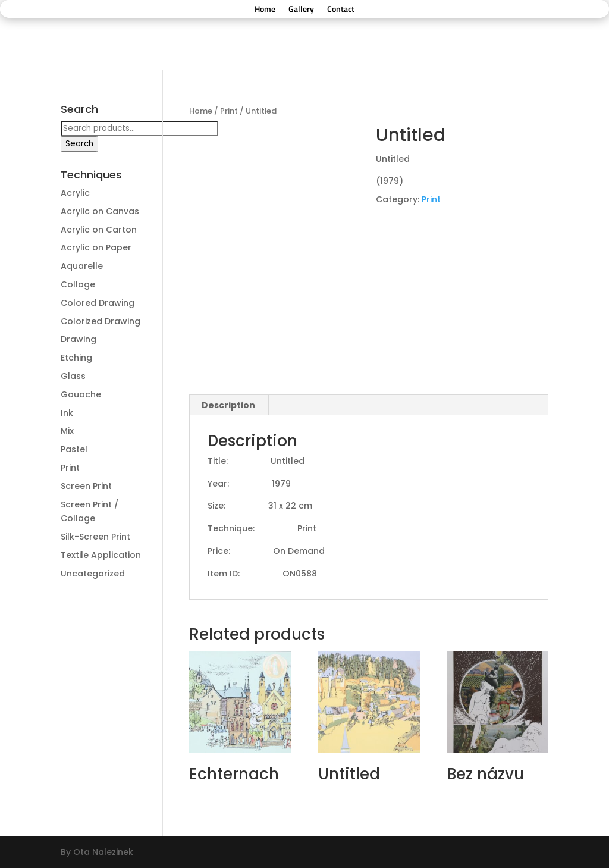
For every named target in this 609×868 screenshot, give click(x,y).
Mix (67, 431)
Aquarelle (82, 266)
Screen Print (86, 486)
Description (228, 405)
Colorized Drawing (101, 321)
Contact (341, 10)
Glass (73, 376)
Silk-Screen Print (95, 537)
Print (229, 111)
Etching (76, 358)
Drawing (79, 339)
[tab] (229, 405)
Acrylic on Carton (99, 230)
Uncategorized (93, 574)
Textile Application (101, 555)
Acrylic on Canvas (100, 211)
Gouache (81, 394)
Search (79, 144)
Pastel (74, 449)
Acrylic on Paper (96, 247)
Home (265, 10)
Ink (67, 413)
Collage (78, 284)
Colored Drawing (98, 303)
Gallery (301, 10)
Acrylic (75, 193)
